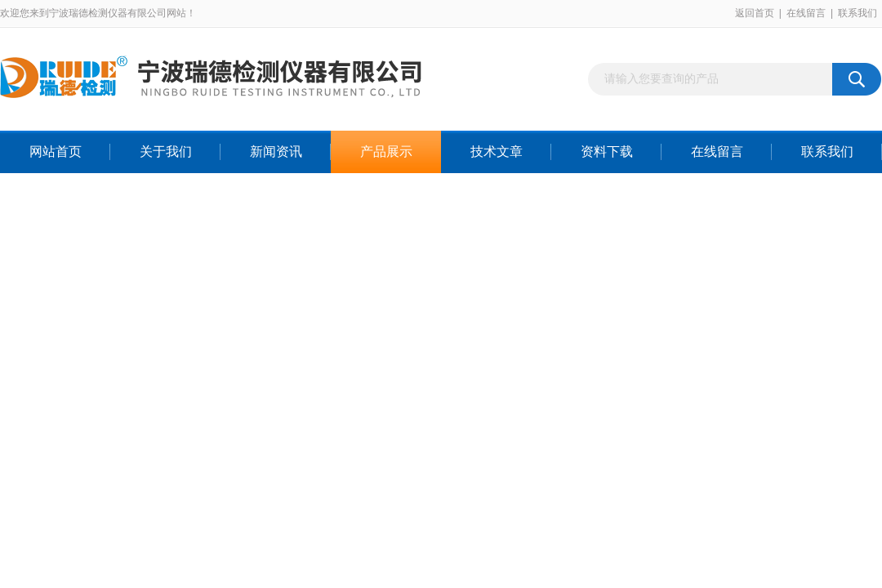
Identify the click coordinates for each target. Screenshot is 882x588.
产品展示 (386, 151)
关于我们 (166, 151)
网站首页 (56, 151)
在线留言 (806, 13)
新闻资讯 (276, 151)
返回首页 (755, 13)
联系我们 (857, 13)
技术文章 (497, 151)
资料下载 (607, 151)
